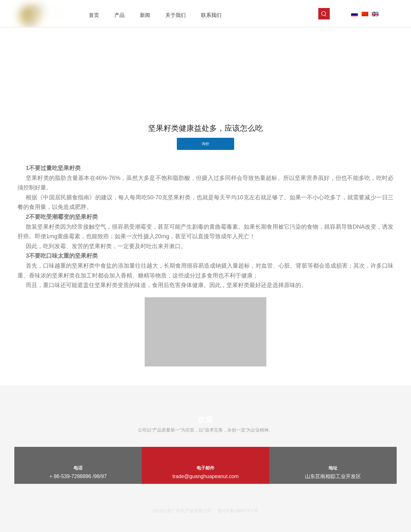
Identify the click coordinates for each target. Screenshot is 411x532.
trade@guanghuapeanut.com (205, 476)
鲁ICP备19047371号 (238, 511)
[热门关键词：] (324, 14)
